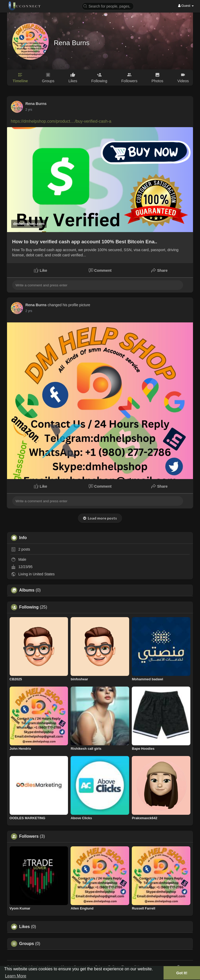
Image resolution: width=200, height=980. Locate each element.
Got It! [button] (182, 973)
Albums (27, 590)
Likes (25, 927)
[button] (108, 6)
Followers (29, 836)
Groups (27, 944)
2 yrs (29, 110)
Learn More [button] (16, 976)
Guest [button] (186, 6)
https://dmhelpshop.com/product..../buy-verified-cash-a (61, 121)
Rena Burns (72, 43)
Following (29, 607)
